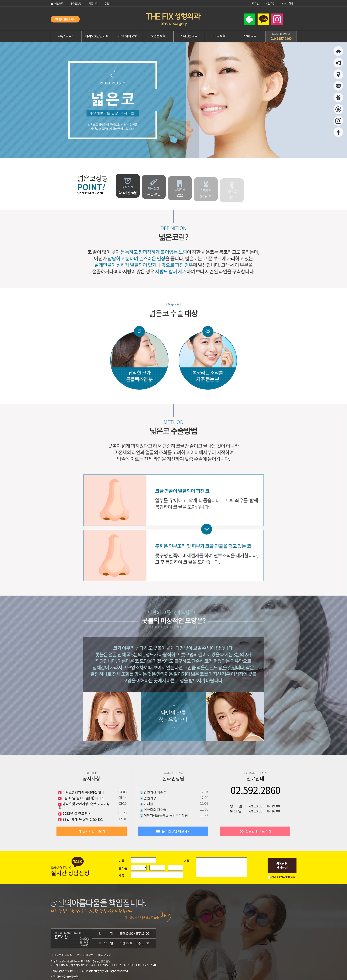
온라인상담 (76, 3)
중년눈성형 (158, 36)
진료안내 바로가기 (255, 831)
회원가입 (270, 3)
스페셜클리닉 (189, 36)
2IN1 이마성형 (127, 36)
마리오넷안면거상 (97, 36)
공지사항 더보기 (91, 831)
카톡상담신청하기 (282, 865)
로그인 (255, 3)
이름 (121, 861)
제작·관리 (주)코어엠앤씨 (65, 977)
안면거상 (150, 798)
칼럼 (107, 3)
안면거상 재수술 (155, 792)
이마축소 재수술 (155, 809)
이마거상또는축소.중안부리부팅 (166, 815)
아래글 (148, 804)
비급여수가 (105, 955)
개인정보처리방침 (281, 877)
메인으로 (57, 3)
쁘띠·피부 (250, 36)
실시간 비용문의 (281, 37)
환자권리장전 (85, 955)
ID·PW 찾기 (287, 3)
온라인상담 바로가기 (173, 831)
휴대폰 (123, 868)
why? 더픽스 (66, 36)
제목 (121, 876)
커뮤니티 (93, 3)
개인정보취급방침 (61, 955)
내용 (186, 861)
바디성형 (220, 36)
